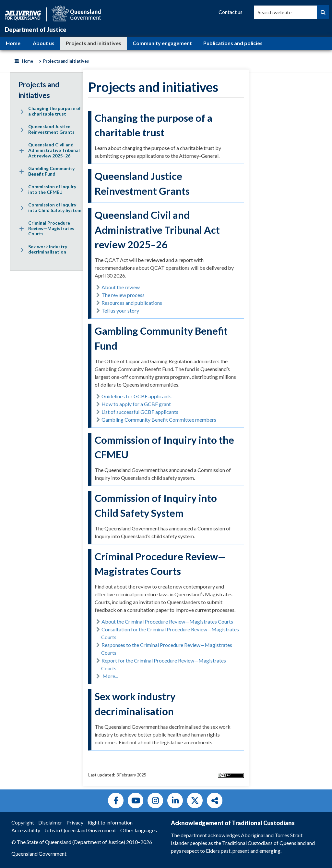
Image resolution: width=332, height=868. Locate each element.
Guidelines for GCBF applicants (136, 396)
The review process (123, 295)
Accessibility (26, 830)
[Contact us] (231, 12)
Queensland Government (39, 854)
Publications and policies (233, 43)
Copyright (23, 822)
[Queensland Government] (53, 12)
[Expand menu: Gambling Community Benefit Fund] (22, 172)
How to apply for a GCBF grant (136, 404)
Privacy (75, 822)
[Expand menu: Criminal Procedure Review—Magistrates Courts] (22, 229)
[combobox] (286, 12)
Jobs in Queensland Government (80, 830)
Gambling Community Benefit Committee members (159, 420)
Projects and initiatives (94, 43)
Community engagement (162, 43)
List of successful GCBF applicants (140, 412)
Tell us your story (120, 310)
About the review (121, 287)
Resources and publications (132, 303)
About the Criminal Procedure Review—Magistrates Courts (167, 621)
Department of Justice (36, 30)
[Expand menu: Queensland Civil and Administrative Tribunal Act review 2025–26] (22, 151)
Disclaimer (50, 822)
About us (44, 43)
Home (13, 43)
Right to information (110, 822)
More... (110, 676)
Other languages (139, 830)
